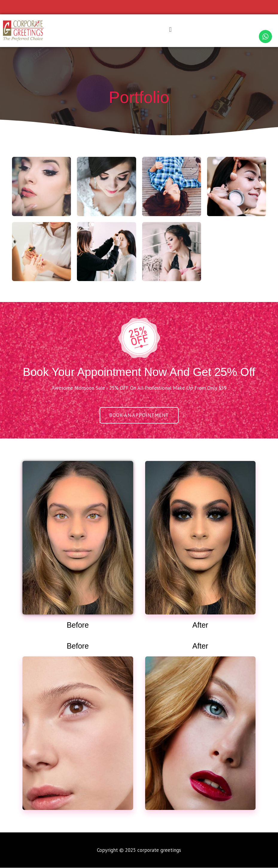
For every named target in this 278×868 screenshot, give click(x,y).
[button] (170, 29)
